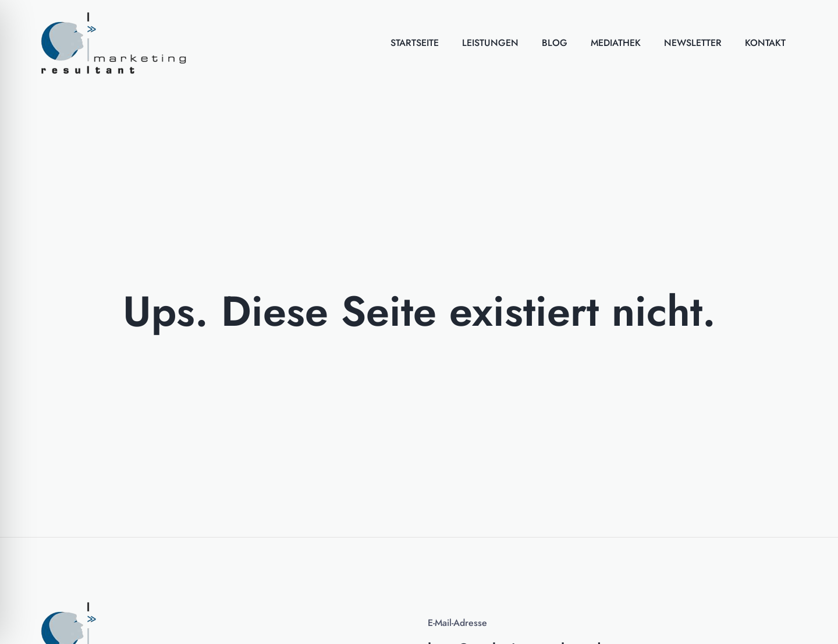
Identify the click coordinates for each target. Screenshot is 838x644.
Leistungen (490, 43)
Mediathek (616, 43)
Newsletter (693, 43)
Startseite (415, 43)
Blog (555, 43)
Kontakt (765, 43)
